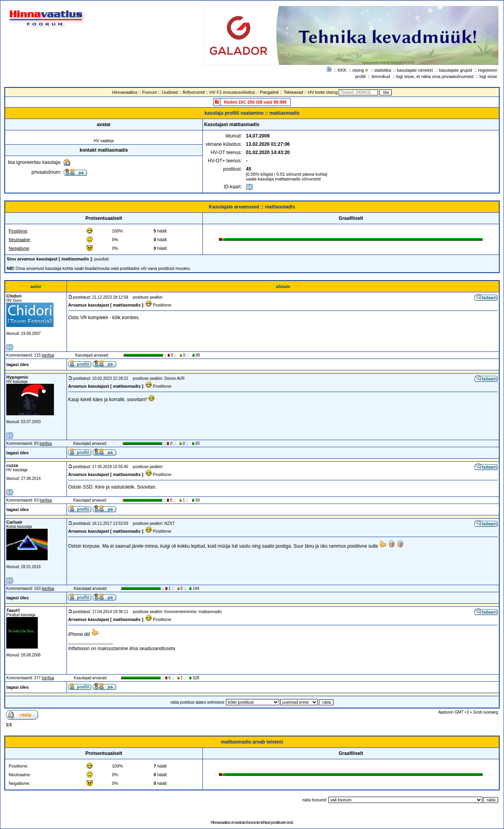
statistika (383, 70)
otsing (358, 70)
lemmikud (381, 76)
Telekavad (293, 92)
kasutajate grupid (456, 70)
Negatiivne (19, 248)
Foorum (150, 92)
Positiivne (18, 231)
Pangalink (269, 92)
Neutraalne (19, 240)
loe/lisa (48, 355)
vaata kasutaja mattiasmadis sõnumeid (283, 179)
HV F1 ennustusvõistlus (232, 92)
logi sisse (488, 76)
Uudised (170, 92)
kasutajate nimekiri (415, 70)
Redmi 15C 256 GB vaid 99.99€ (256, 102)
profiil (360, 76)
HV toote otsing (323, 92)
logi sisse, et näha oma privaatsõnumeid (435, 76)
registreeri (488, 70)
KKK (342, 70)
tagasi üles (18, 364)
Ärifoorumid (194, 92)
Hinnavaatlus (125, 92)
